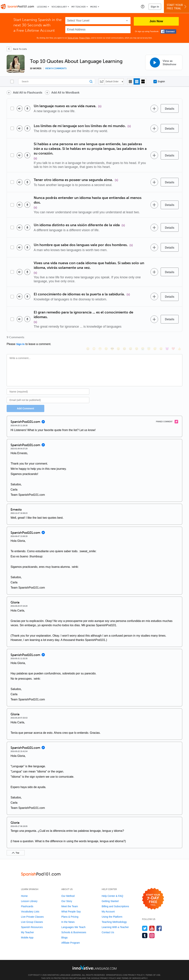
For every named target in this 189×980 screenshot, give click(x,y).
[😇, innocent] (149, 338)
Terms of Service (131, 973)
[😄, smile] (88, 338)
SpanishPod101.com (117, 970)
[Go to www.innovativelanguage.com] (94, 963)
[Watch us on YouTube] (152, 923)
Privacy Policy (85, 38)
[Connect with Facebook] (168, 31)
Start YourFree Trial (177, 7)
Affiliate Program (71, 938)
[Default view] (137, 81)
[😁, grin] (100, 338)
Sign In (155, 7)
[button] (143, 6)
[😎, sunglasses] (112, 338)
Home (24, 891)
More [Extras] (94, 7)
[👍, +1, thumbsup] (179, 338)
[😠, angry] (118, 338)
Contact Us (108, 927)
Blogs (64, 933)
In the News (68, 917)
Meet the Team (70, 901)
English (159, 82)
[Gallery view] (143, 81)
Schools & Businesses (74, 927)
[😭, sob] (143, 338)
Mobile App (27, 933)
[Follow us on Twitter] (145, 923)
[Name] (48, 387)
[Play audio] (20, 109)
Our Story (67, 896)
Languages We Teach (73, 922)
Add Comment (25, 404)
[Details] (170, 108)
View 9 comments (56, 68)
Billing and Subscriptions (115, 901)
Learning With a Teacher (115, 922)
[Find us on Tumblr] (145, 931)
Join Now (156, 21)
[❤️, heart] (173, 338)
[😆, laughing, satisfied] (124, 338)
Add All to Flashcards (28, 93)
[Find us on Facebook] (159, 923)
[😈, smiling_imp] (167, 338)
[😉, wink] (137, 338)
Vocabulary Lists (30, 907)
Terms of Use (73, 38)
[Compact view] (130, 81)
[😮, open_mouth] (161, 338)
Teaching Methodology (114, 917)
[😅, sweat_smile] (131, 338)
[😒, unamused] (106, 338)
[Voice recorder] (27, 109)
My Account (108, 907)
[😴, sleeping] (155, 338)
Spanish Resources (32, 922)
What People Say (71, 907)
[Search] (57, 81)
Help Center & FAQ (112, 891)
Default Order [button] (112, 82)
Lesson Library (29, 896)
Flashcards (27, 901)
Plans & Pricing (70, 912)
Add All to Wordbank (65, 93)
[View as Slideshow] (164, 62)
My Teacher (79, 7)
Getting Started (110, 896)
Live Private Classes (32, 912)
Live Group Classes (32, 917)
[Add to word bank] (154, 108)
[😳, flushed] (94, 338)
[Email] (48, 395)
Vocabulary (59, 7)
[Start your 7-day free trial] (153, 894)
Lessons (42, 7)
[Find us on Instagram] (152, 931)
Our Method (68, 891)
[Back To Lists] (17, 49)
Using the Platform (112, 912)
